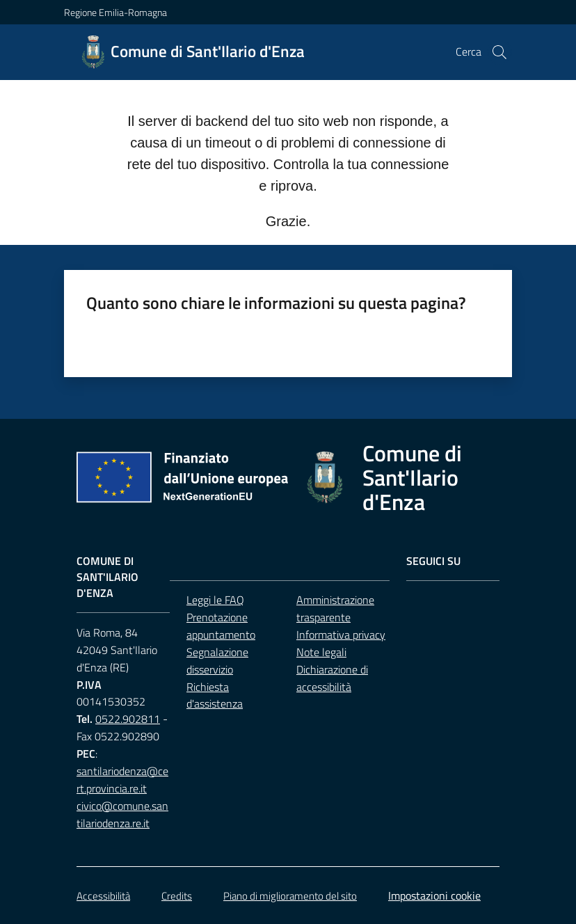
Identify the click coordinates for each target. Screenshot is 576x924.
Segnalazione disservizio (217, 661)
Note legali (321, 652)
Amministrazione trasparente (335, 608)
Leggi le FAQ (215, 600)
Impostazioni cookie (434, 895)
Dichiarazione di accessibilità (332, 678)
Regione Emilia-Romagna (115, 12)
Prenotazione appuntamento (221, 626)
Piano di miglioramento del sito (290, 896)
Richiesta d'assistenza (215, 695)
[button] (499, 52)
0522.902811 (128, 719)
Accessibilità (103, 896)
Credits (177, 896)
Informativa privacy (341, 635)
